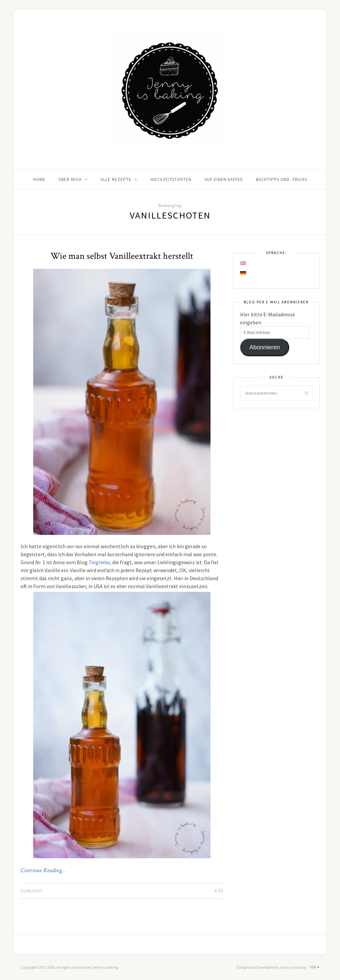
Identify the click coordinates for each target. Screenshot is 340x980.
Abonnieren (265, 347)
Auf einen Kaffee (224, 179)
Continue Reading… (43, 871)
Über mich (70, 179)
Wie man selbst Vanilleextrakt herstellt (122, 256)
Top (315, 967)
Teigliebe (99, 562)
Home (39, 179)
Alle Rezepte (116, 179)
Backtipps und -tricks (282, 179)
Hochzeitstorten (171, 179)
